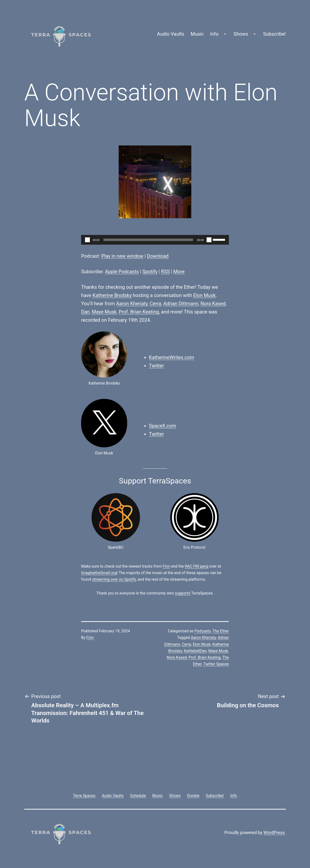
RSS (165, 272)
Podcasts (203, 631)
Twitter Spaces (216, 664)
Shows (241, 34)
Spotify (150, 272)
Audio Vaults (170, 34)
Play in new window (122, 256)
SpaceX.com (163, 426)
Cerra (155, 304)
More (179, 272)
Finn (166, 566)
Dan (85, 312)
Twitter (156, 366)
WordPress (274, 832)
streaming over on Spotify (114, 579)
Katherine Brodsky (112, 295)
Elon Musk (205, 295)
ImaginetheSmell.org (99, 573)
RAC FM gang (197, 566)
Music (197, 34)
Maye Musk (104, 312)
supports (182, 593)
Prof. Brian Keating (139, 312)
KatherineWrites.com (171, 357)
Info (214, 34)
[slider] (148, 240)
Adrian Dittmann (181, 304)
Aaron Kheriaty (132, 304)
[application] (155, 240)
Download (158, 256)
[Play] (87, 240)
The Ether (221, 631)
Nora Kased (213, 304)
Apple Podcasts (122, 272)
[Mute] (209, 240)
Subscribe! (274, 34)
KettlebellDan (195, 651)
